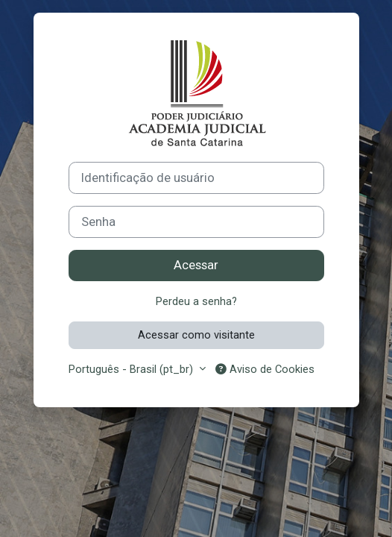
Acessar (196, 265)
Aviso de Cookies (265, 369)
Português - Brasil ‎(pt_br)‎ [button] (132, 369)
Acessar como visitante (196, 335)
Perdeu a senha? (196, 301)
